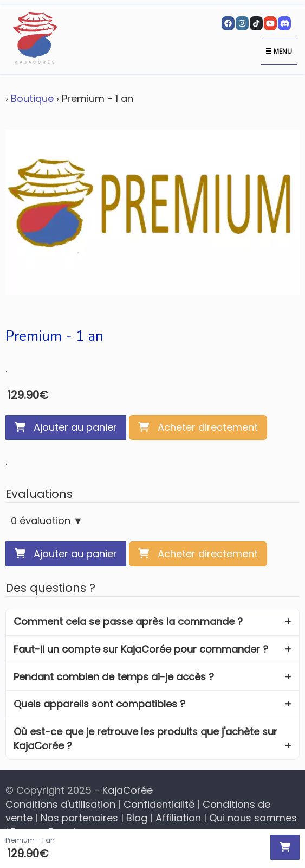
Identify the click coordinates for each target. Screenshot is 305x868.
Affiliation (178, 818)
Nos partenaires (79, 818)
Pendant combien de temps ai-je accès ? (114, 677)
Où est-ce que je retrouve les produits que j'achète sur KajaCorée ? (145, 739)
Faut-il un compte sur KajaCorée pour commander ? (141, 649)
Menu (279, 51)
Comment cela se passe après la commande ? (128, 621)
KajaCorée (128, 790)
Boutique (32, 98)
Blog (137, 818)
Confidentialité (159, 804)
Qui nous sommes (253, 818)
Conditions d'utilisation (60, 804)
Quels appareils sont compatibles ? (99, 704)
